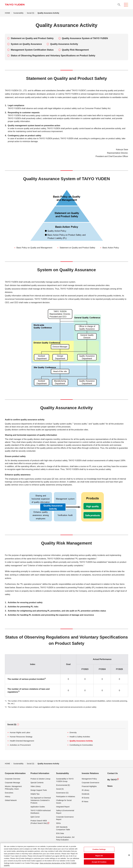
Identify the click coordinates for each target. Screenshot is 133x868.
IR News (85, 802)
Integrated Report (63, 807)
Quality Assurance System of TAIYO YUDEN (85, 38)
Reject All (99, 857)
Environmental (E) (63, 785)
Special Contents (37, 783)
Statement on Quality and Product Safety (32, 38)
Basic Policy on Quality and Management (34, 248)
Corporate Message (12, 783)
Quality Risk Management (75, 50)
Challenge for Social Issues (64, 802)
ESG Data (60, 833)
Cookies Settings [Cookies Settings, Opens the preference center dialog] (99, 850)
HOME (7, 13)
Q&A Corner (35, 817)
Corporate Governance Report (65, 818)
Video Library (36, 786)
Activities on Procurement (20, 745)
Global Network (11, 800)
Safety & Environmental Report (65, 812)
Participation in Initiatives (66, 797)
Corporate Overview (13, 779)
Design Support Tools (39, 790)
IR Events (85, 798)
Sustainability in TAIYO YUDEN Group (65, 780)
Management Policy (89, 779)
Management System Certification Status (32, 50)
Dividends (85, 794)
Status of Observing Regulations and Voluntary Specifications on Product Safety (53, 56)
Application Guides (38, 807)
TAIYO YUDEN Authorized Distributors (41, 812)
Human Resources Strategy (21, 737)
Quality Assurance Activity (64, 44)
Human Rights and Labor (20, 732)
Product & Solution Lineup (40, 779)
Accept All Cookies (99, 863)
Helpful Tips (35, 794)
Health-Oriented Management (22, 741)
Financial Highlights (89, 786)
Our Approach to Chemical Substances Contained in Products (41, 800)
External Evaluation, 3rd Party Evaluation (65, 838)
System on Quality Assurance (26, 44)
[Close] (129, 856)
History (8, 797)
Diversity (73, 732)
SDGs (58, 823)
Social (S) (31, 13)
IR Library (85, 790)
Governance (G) (62, 793)
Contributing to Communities (81, 745)
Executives (9, 793)
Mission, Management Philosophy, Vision (13, 788)
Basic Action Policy (111, 248)
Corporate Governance (90, 783)
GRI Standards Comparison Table (63, 828)
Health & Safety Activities (80, 737)
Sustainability (18, 13)
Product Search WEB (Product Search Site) (40, 822)
